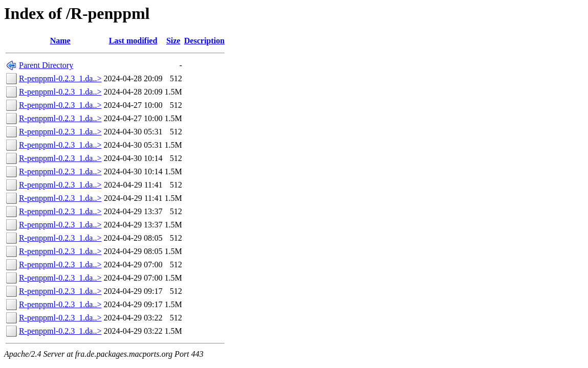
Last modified (133, 41)
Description (204, 41)
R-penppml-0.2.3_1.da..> (60, 78)
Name (60, 41)
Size (173, 41)
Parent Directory (46, 65)
